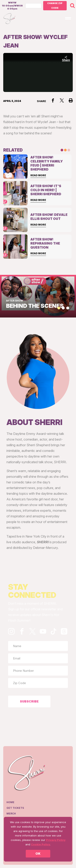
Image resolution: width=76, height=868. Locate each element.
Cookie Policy (41, 844)
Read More (38, 175)
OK (38, 854)
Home (10, 802)
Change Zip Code (55, 6)
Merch (11, 814)
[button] (59, 308)
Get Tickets (15, 808)
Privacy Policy (56, 840)
